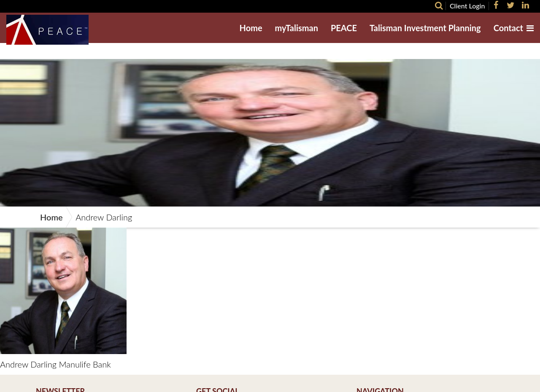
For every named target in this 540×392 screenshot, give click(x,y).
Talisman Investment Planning (425, 28)
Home (251, 28)
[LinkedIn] (525, 5)
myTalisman (297, 28)
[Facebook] (495, 5)
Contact (508, 28)
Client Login (467, 6)
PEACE (344, 28)
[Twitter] (510, 5)
